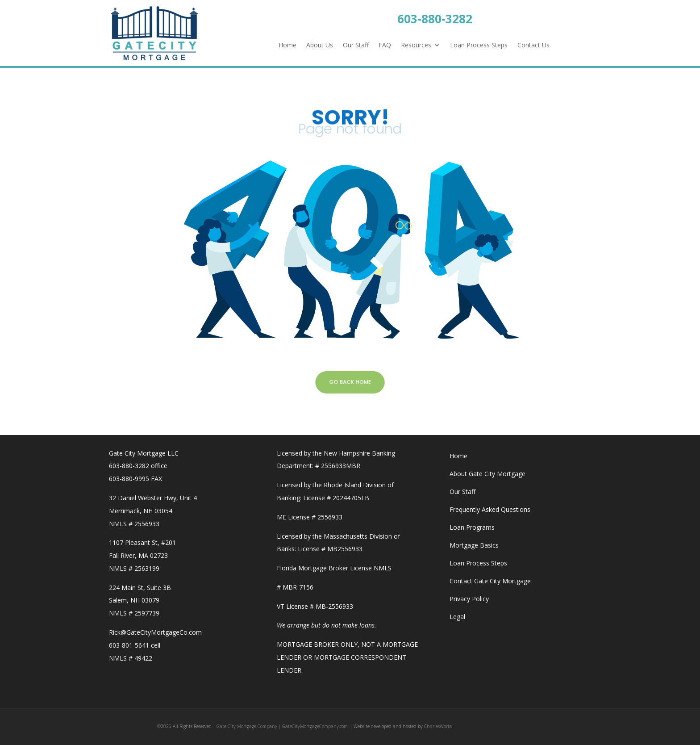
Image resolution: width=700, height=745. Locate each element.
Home (287, 46)
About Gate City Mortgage (487, 474)
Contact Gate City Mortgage (490, 581)
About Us (320, 46)
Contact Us (533, 46)
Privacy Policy (469, 599)
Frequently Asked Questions (490, 509)
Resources (416, 46)
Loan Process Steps (479, 46)
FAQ (385, 46)
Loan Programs (472, 527)
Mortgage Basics (474, 545)
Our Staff (356, 46)
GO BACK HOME (350, 382)
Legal (457, 617)
